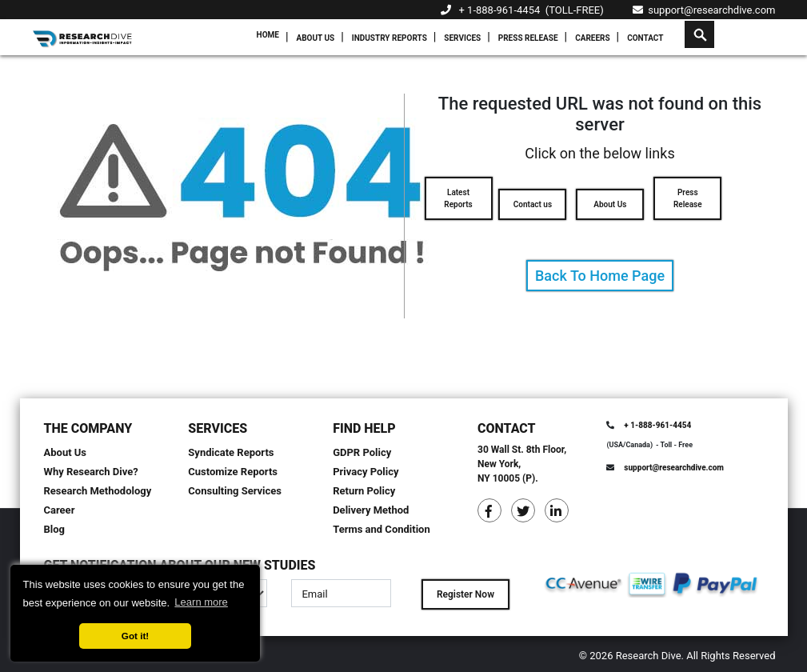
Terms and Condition (382, 529)
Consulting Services (235, 491)
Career (60, 510)
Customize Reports (233, 472)
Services (462, 38)
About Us (315, 38)
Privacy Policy (366, 472)
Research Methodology (98, 491)
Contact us (533, 204)
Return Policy (364, 491)
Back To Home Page (600, 276)
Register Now (465, 594)
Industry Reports (390, 38)
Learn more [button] (201, 602)
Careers (592, 38)
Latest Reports (458, 198)
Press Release (528, 38)
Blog (55, 529)
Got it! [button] (135, 636)
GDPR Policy (362, 452)
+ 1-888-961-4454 (500, 10)
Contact (645, 38)
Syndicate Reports (231, 452)
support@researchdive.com (704, 10)
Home (268, 35)
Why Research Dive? (91, 472)
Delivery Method (371, 510)
